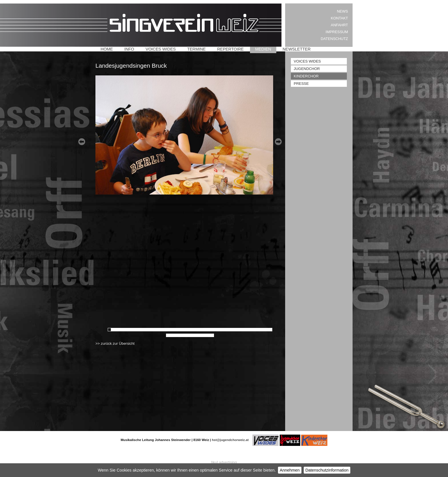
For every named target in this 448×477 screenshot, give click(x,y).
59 (202, 335)
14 (154, 330)
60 (205, 335)
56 (192, 335)
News (342, 11)
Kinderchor (306, 76)
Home (107, 49)
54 (185, 335)
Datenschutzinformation (327, 470)
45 (260, 330)
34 (223, 330)
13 (151, 330)
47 (267, 330)
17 (164, 330)
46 (264, 330)
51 (175, 335)
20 (175, 330)
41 (247, 330)
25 (192, 330)
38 (236, 330)
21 (178, 330)
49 (168, 335)
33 (219, 330)
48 (271, 330)
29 (205, 330)
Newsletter (297, 49)
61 (209, 335)
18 (168, 330)
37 (233, 330)
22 (181, 330)
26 (195, 330)
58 (199, 335)
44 (257, 330)
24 (188, 330)
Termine (196, 49)
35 (226, 330)
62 (212, 335)
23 (185, 330)
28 (202, 330)
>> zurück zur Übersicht (115, 343)
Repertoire (230, 49)
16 (161, 330)
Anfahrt (339, 25)
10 (140, 330)
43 (253, 330)
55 (188, 335)
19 (171, 330)
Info (129, 49)
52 (178, 335)
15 (157, 330)
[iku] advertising (224, 462)
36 (229, 330)
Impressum (337, 32)
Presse (301, 84)
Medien (263, 49)
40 (243, 330)
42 (250, 330)
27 (199, 330)
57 (195, 335)
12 (147, 330)
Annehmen (290, 470)
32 (216, 330)
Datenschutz (334, 39)
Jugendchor (307, 69)
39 (240, 330)
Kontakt (339, 18)
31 (212, 330)
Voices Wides (161, 49)
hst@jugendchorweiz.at (230, 440)
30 (209, 330)
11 (144, 330)
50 (171, 335)
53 (181, 335)
